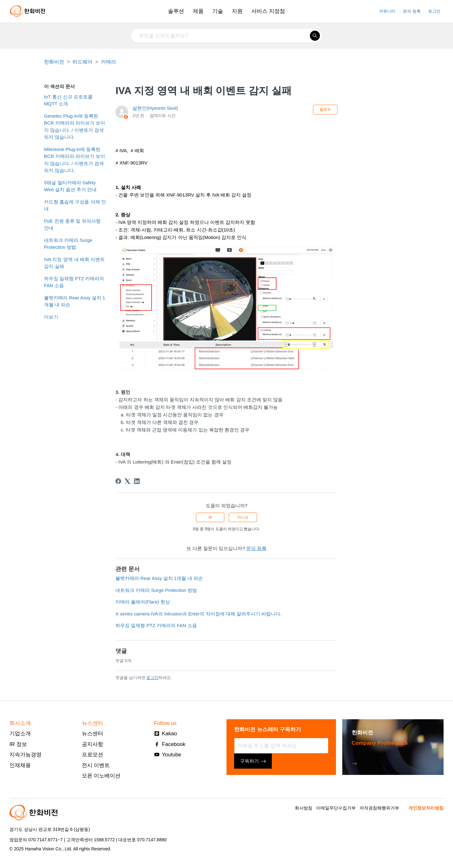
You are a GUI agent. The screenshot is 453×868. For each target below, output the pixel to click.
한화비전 (54, 62)
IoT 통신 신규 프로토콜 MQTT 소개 (68, 100)
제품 (198, 11)
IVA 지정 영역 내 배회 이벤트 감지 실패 (74, 263)
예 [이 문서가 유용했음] (210, 517)
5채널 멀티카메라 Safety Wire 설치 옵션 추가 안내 (70, 186)
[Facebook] (118, 481)
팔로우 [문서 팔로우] (325, 109)
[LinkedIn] (137, 481)
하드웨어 (82, 62)
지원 (237, 11)
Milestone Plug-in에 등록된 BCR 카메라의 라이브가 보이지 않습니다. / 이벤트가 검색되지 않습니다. (75, 160)
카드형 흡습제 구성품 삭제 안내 (75, 205)
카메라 (109, 62)
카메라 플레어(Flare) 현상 (143, 602)
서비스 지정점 (268, 11)
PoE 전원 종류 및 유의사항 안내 (72, 225)
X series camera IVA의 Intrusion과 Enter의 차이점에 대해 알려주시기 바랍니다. (199, 614)
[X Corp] (127, 481)
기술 (218, 11)
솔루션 (176, 11)
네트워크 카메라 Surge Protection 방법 (68, 244)
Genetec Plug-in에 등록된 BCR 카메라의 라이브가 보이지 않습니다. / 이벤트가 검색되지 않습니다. (75, 127)
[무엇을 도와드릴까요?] (226, 36)
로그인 (152, 678)
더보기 (51, 317)
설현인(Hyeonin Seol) (155, 108)
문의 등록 (412, 11)
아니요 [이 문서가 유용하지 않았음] (243, 517)
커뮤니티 (387, 11)
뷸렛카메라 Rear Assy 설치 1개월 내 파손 (75, 301)
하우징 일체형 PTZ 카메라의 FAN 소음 (74, 282)
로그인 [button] (434, 11)
